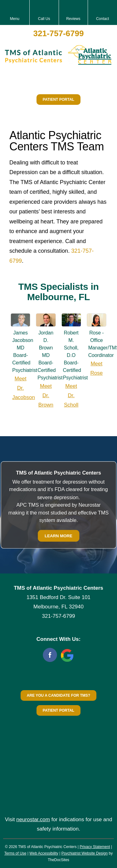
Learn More (58, 536)
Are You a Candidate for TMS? (58, 695)
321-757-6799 (59, 33)
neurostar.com (33, 819)
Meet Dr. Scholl (71, 395)
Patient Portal (58, 100)
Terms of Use (15, 853)
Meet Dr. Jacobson (24, 388)
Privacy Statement (95, 847)
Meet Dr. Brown (46, 395)
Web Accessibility (44, 853)
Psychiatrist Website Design (85, 853)
